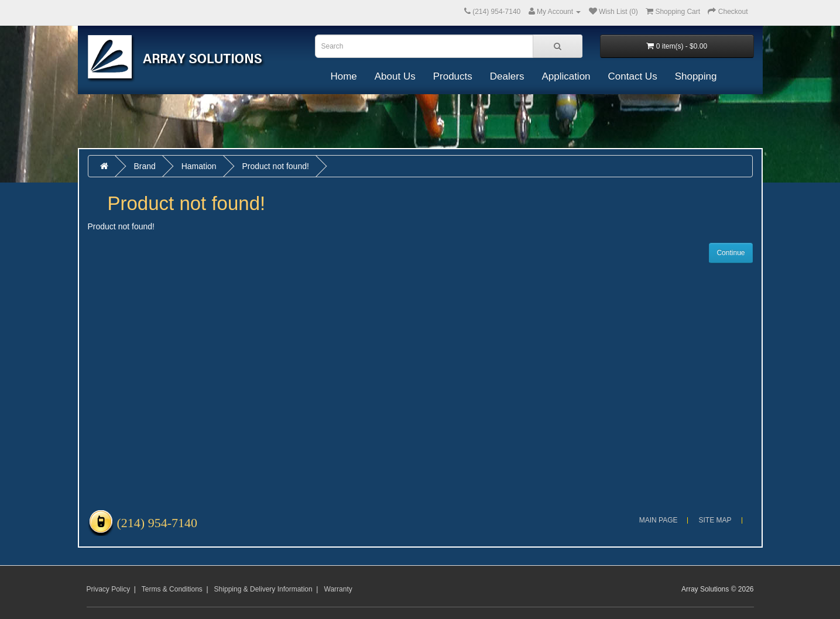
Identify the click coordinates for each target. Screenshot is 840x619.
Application (566, 76)
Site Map (715, 520)
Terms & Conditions (172, 589)
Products (453, 76)
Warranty (338, 589)
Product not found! (275, 166)
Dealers (507, 76)
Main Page (659, 520)
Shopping (696, 76)
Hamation (199, 166)
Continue (731, 253)
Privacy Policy (109, 589)
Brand (144, 166)
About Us (395, 76)
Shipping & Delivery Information (263, 589)
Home (343, 76)
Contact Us (633, 76)
